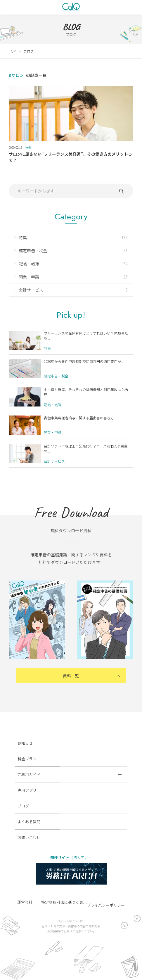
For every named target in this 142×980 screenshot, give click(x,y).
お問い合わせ (29, 837)
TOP (12, 51)
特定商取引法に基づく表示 (64, 902)
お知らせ (25, 743)
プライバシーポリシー (106, 905)
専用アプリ (27, 790)
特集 (28, 147)
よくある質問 (29, 822)
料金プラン (27, 759)
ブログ (29, 51)
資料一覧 (71, 676)
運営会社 (25, 902)
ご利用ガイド (70, 774)
